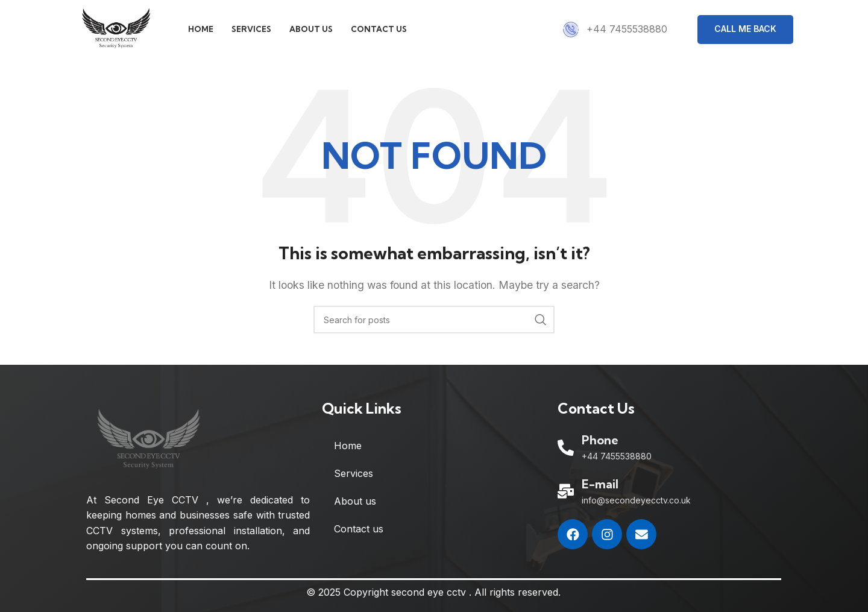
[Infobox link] (614, 30)
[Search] (434, 321)
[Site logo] (118, 29)
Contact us (359, 531)
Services (354, 475)
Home (348, 447)
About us (355, 503)
